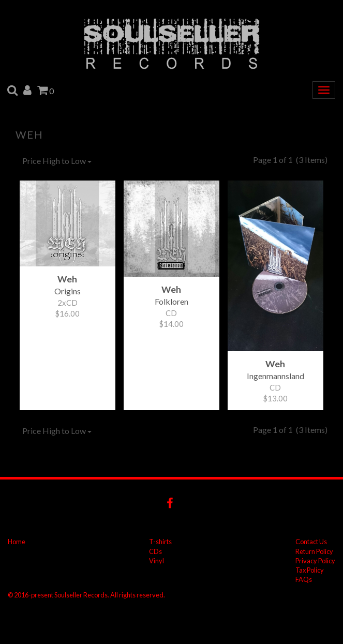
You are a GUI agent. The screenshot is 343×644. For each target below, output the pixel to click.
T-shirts (160, 542)
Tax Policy (310, 570)
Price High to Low (57, 161)
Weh (29, 134)
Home (17, 542)
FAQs (304, 579)
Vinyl (156, 561)
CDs (155, 551)
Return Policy (314, 551)
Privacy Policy (315, 561)
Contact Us (311, 542)
